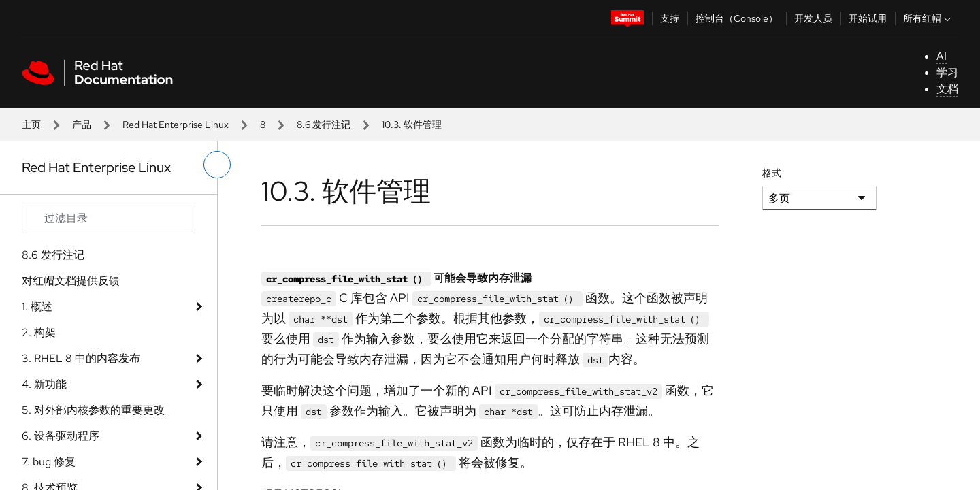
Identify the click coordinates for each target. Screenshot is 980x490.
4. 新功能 (44, 384)
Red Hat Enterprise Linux (176, 125)
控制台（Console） (737, 18)
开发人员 (813, 18)
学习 (947, 72)
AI (942, 56)
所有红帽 (928, 18)
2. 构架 (39, 332)
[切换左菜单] (217, 165)
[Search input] (109, 218)
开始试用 (868, 18)
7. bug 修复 (49, 462)
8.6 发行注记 (324, 125)
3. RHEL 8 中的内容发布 (81, 358)
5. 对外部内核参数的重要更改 (93, 410)
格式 (772, 173)
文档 (947, 89)
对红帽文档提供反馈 (71, 281)
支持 (670, 18)
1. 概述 (37, 307)
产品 (82, 125)
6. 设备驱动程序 (61, 436)
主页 (31, 125)
